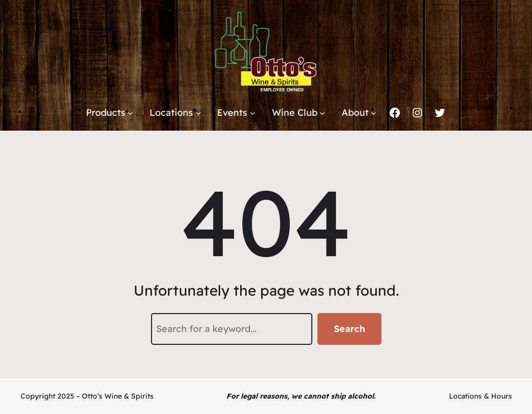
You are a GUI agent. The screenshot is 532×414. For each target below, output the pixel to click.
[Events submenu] (253, 113)
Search (349, 329)
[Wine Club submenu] (322, 113)
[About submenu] (374, 113)
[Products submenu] (130, 113)
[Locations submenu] (198, 113)
